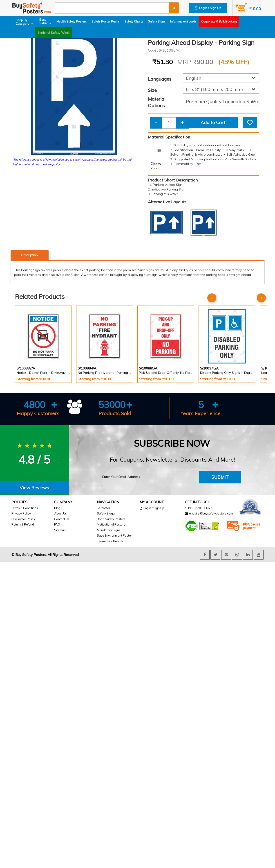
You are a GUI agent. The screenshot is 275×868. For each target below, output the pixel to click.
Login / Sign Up (208, 8)
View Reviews (34, 488)
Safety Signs (158, 21)
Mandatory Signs (109, 530)
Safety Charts (135, 21)
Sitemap (60, 530)
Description (29, 255)
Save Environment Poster (114, 535)
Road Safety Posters (111, 519)
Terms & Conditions (25, 508)
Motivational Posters (111, 524)
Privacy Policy (21, 513)
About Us (60, 513)
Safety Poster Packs (107, 21)
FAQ (57, 524)
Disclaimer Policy (23, 519)
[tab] (34, 488)
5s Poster (104, 508)
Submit (220, 477)
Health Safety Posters (73, 21)
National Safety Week (28, 33)
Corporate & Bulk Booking (220, 21)
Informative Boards (184, 21)
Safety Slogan (107, 513)
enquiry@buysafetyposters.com (211, 513)
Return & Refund (23, 524)
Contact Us (62, 519)
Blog (57, 508)
